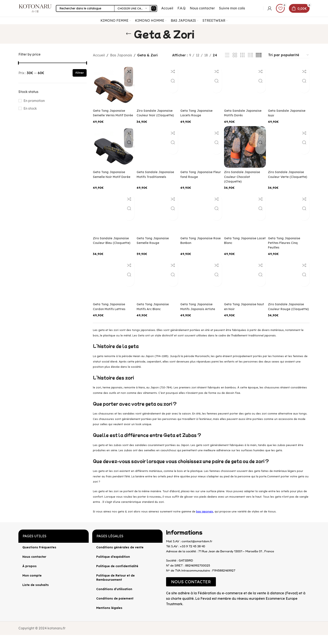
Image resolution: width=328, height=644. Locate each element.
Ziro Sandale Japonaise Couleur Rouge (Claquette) (289, 314)
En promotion (34, 106)
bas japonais (205, 520)
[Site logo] (39, 11)
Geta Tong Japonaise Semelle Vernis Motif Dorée (110, 119)
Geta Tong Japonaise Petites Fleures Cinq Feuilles (287, 249)
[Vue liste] (227, 60)
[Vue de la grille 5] (259, 60)
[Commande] (289, 60)
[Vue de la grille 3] (242, 60)
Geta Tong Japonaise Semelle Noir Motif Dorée (110, 184)
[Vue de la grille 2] (235, 60)
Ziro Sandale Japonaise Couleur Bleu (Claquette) (112, 249)
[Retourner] (129, 39)
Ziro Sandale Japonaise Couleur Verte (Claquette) (289, 184)
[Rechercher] (113, 11)
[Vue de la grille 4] (250, 60)
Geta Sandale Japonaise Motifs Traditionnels (151, 158)
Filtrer (80, 78)
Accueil (99, 60)
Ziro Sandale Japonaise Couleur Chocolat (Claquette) (245, 184)
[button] (191, 591)
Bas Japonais (121, 60)
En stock (30, 114)
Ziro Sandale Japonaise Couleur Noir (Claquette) (156, 119)
